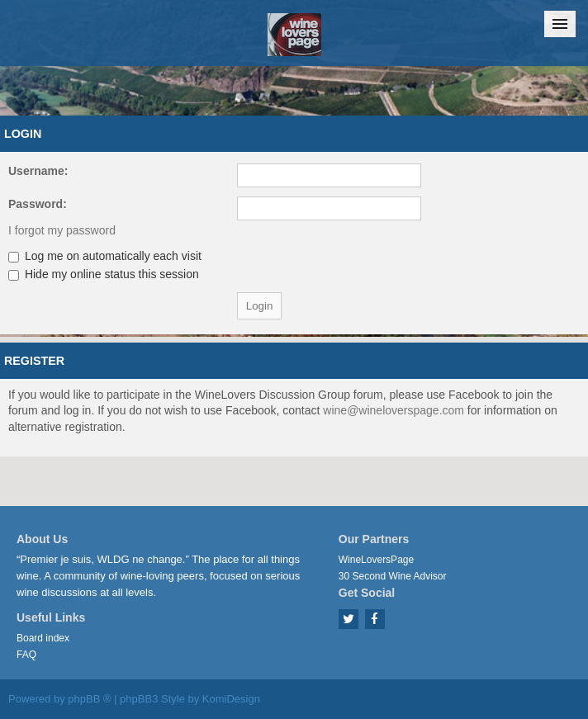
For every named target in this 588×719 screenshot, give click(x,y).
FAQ (26, 655)
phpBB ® (89, 699)
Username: (38, 171)
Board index (43, 638)
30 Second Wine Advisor (393, 576)
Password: (38, 204)
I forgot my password (62, 230)
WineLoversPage (376, 560)
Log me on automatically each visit (105, 256)
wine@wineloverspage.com (394, 410)
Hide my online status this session (104, 274)
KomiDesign (231, 699)
